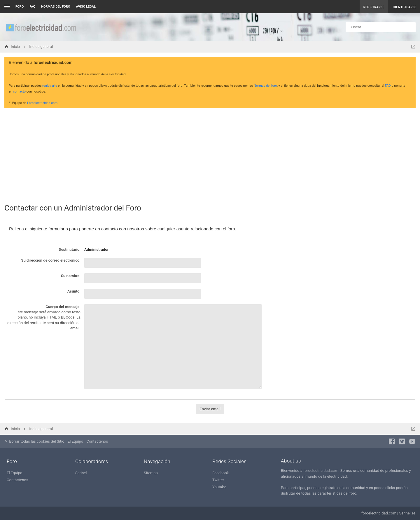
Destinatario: (70, 249)
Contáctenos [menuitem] (97, 441)
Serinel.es (407, 513)
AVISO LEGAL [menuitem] (86, 7)
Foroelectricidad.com (42, 103)
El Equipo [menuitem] (75, 441)
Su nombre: (71, 276)
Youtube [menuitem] (219, 487)
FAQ (32, 7)
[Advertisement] (210, 154)
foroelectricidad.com (321, 471)
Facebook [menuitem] (220, 473)
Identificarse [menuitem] (404, 7)
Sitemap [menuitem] (151, 473)
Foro (20, 7)
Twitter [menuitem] (218, 480)
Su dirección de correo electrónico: (51, 260)
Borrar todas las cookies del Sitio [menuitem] (34, 441)
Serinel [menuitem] (81, 473)
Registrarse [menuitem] (374, 7)
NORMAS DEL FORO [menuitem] (56, 7)
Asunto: (74, 291)
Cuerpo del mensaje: (63, 307)
